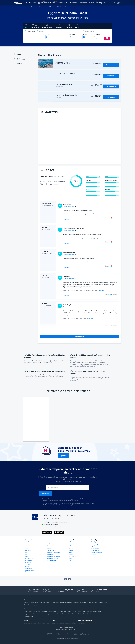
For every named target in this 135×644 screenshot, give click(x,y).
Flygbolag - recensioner (53, 552)
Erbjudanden (73, 3)
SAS (70, 542)
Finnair (71, 558)
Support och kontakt (97, 552)
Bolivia (32, 602)
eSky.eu (58, 629)
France (79, 611)
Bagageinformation (52, 558)
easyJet (71, 554)
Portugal (64, 614)
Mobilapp (49, 542)
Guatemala (76, 602)
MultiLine (49, 544)
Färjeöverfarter (29, 558)
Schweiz (97, 614)
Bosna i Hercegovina (34, 611)
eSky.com (64, 629)
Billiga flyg (36, 3)
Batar (26, 556)
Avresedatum (72, 34)
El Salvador (42, 602)
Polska (59, 614)
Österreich (53, 614)
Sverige (80, 614)
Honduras (83, 602)
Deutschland (67, 611)
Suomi (92, 614)
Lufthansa (72, 546)
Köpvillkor (94, 546)
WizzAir (71, 550)
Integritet (94, 554)
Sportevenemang (30, 571)
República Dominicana (66, 602)
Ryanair (71, 544)
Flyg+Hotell (28, 3)
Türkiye (74, 623)
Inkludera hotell (89, 31)
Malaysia (62, 623)
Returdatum (85, 34)
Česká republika (52, 611)
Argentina (27, 602)
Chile (37, 602)
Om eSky (93, 542)
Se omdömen (80, 337)
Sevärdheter (83, 3)
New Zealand (82, 623)
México (89, 602)
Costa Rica (56, 602)
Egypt (26, 623)
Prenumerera (45, 494)
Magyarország (28, 614)
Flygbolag (49, 548)
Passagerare (99, 34)
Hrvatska (89, 611)
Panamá (101, 602)
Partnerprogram (95, 544)
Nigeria (39, 623)
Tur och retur (31, 31)
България (44, 611)
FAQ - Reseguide (51, 560)
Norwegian (72, 548)
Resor (54, 3)
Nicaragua (95, 602)
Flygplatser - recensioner (54, 556)
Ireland (95, 611)
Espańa (74, 611)
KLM (70, 560)
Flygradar (49, 546)
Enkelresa (42, 31)
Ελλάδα (84, 611)
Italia (99, 611)
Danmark (60, 611)
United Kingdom (29, 617)
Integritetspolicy (95, 550)
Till (48, 34)
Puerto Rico (27, 605)
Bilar (66, 3)
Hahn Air (71, 552)
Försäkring (28, 562)
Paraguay (34, 605)
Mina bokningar (95, 548)
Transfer (91, 3)
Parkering (99, 3)
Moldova (36, 614)
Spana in (64, 456)
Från (26, 34)
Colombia (49, 602)
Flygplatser (50, 554)
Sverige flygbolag (51, 550)
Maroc (35, 623)
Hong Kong (55, 623)
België (26, 611)
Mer (105, 3)
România (75, 614)
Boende (60, 3)
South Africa (46, 623)
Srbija (69, 614)
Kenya (30, 623)
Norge (48, 614)
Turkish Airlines (73, 556)
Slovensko (86, 614)
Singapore (68, 623)
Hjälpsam (66, 219)
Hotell (26, 552)
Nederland (42, 614)
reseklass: (100, 31)
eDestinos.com (72, 629)
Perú (105, 602)
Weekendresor (46, 3)
